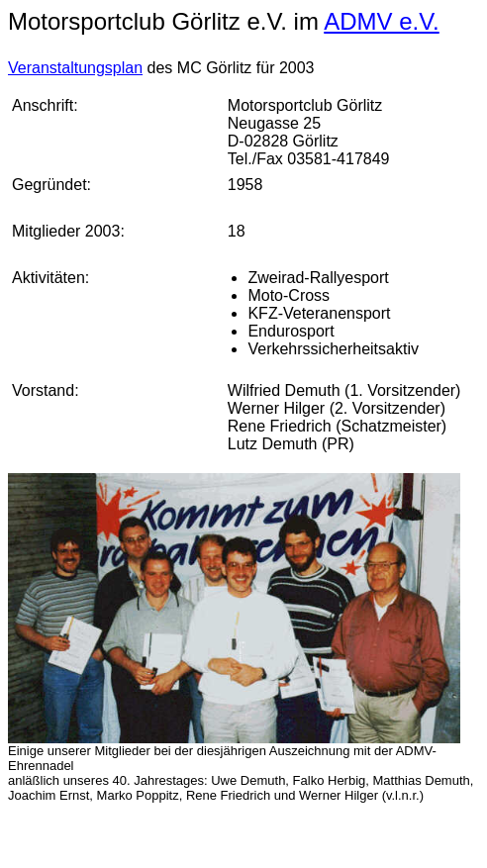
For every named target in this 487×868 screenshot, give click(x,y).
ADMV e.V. (382, 21)
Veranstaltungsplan (75, 68)
